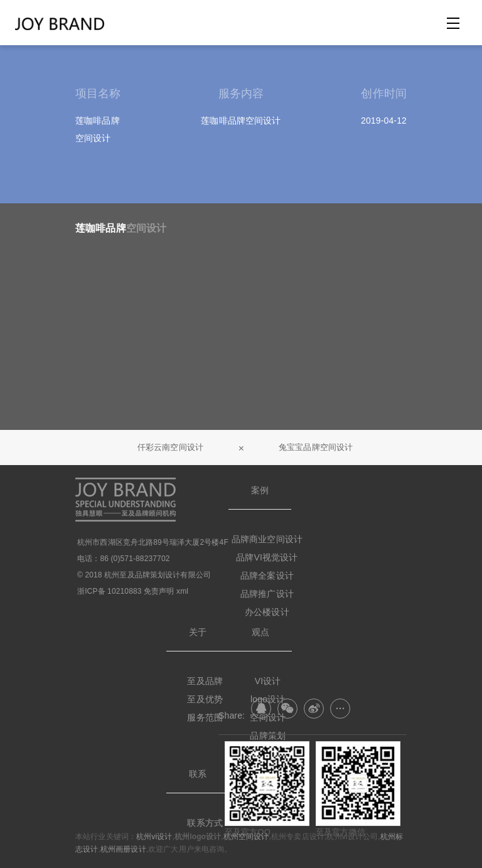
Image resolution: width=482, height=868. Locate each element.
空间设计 (147, 228)
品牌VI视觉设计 (267, 557)
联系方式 (205, 823)
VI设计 (268, 681)
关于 (198, 632)
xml (182, 591)
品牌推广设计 (267, 594)
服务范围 (205, 717)
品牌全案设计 (267, 576)
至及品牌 (205, 681)
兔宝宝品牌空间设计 (316, 447)
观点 (260, 632)
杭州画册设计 (123, 849)
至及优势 (205, 699)
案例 (260, 490)
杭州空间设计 (246, 837)
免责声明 (159, 591)
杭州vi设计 (154, 837)
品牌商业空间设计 (267, 539)
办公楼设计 (267, 612)
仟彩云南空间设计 (170, 447)
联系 (198, 774)
